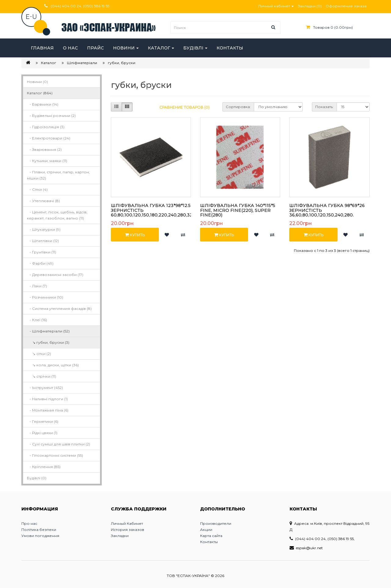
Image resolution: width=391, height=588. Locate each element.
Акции (206, 530)
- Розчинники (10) (45, 297)
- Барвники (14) (43, 104)
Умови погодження (40, 536)
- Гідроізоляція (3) (46, 127)
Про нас (29, 523)
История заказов (128, 530)
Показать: (324, 107)
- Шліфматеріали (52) (48, 331)
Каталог (159, 48)
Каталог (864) (40, 93)
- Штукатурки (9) (44, 229)
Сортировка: (238, 107)
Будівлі (193, 48)
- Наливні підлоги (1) (47, 399)
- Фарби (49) (40, 263)
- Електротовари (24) (49, 138)
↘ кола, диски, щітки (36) (53, 365)
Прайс (95, 48)
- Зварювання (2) (44, 149)
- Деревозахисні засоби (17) (55, 275)
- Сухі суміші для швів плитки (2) (58, 444)
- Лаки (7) (37, 286)
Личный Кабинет (127, 523)
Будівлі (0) (37, 478)
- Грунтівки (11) (42, 252)
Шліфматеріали (82, 63)
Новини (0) (37, 82)
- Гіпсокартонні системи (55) (55, 455)
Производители (216, 523)
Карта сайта (211, 536)
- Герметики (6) (43, 421)
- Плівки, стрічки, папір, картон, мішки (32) (58, 175)
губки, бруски (122, 63)
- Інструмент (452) (45, 388)
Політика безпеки (39, 530)
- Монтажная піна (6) (48, 410)
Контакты (230, 48)
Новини (124, 48)
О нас (70, 48)
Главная (42, 48)
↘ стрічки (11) (42, 376)
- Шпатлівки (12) (43, 241)
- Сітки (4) (37, 189)
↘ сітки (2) (39, 354)
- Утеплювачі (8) (43, 201)
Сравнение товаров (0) (185, 107)
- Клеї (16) (37, 320)
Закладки (120, 536)
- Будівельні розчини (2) (51, 116)
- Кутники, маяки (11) (47, 161)
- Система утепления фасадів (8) (59, 309)
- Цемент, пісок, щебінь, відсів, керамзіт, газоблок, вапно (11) (57, 215)
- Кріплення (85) (44, 467)
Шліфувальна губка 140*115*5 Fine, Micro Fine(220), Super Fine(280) (238, 210)
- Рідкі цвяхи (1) (42, 433)
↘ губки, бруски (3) (48, 342)
